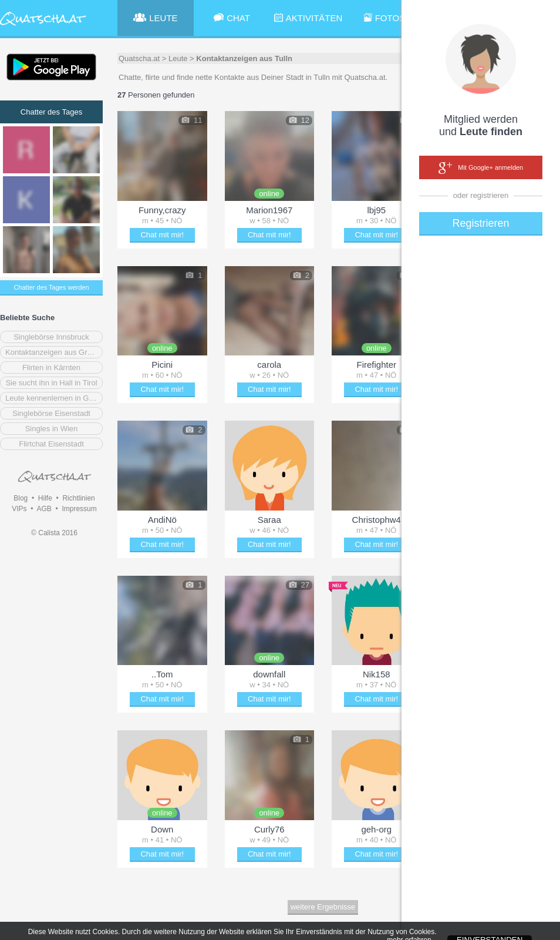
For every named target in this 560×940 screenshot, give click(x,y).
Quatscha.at (139, 58)
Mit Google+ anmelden (481, 168)
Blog (21, 498)
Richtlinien (78, 498)
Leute (178, 58)
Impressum (79, 509)
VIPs (19, 509)
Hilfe (45, 498)
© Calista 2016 (54, 533)
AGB (44, 509)
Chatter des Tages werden (51, 287)
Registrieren (480, 223)
